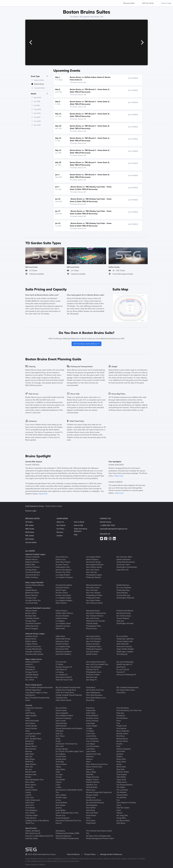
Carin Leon (30, 797)
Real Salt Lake (92, 677)
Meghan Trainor (92, 780)
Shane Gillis (121, 759)
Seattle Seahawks (123, 559)
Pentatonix (121, 716)
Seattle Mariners (123, 585)
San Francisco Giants (94, 603)
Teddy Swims (122, 782)
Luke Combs (91, 751)
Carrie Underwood (33, 800)
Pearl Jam (120, 713)
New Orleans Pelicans (95, 616)
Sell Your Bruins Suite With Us (86, 344)
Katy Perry (90, 708)
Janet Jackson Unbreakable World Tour (69, 791)
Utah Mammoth (123, 644)
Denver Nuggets (32, 628)
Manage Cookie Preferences (111, 854)
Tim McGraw (121, 797)
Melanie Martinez (93, 782)
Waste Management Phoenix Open (100, 838)
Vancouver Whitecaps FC (126, 675)
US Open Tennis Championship (98, 836)
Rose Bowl (90, 700)
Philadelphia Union (94, 672)
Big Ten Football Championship (68, 687)
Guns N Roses (61, 764)
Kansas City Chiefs (63, 572)
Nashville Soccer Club (64, 680)
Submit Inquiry (106, 522)
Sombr (119, 764)
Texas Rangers (122, 593)
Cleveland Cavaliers (33, 623)
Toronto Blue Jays (123, 595)
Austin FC (29, 664)
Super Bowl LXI (122, 570)
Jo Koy (58, 800)
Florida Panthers (62, 644)
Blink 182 (29, 767)
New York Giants (93, 570)
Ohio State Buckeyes (94, 695)
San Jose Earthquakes (125, 662)
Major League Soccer (34, 659)
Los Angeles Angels (63, 598)
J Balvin (59, 782)
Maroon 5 (90, 769)
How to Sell (78, 525)
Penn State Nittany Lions (96, 698)
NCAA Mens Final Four (95, 690)
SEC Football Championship (127, 687)
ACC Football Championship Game (39, 687)
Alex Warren (30, 723)
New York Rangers (93, 641)
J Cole (58, 785)
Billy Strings (30, 759)
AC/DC (28, 710)
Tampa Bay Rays (123, 590)
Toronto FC (121, 672)
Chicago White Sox (33, 600)
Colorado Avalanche (33, 652)
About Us (60, 522)
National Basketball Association (38, 608)
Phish (119, 721)
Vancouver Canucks (124, 646)
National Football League (35, 554)
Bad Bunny (30, 741)
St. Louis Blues (122, 636)
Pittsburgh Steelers (93, 577)
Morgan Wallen (92, 795)
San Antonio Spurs (124, 616)
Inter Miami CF (61, 669)
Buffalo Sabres (31, 641)
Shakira (119, 756)
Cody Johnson (31, 818)
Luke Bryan (91, 749)
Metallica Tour (92, 785)
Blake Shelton (31, 764)
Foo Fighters (60, 754)
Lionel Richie (91, 736)
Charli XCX (30, 805)
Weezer (119, 813)
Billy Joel (29, 756)
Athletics (29, 588)
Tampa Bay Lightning (125, 639)
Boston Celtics (31, 613)
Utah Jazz (120, 621)
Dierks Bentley (61, 723)
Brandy (28, 777)
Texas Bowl (121, 693)
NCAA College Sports (34, 685)
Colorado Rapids (32, 675)
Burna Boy (29, 787)
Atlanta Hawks (31, 611)
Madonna (90, 756)
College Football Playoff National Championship (69, 696)
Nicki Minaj (90, 810)
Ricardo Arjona (122, 733)
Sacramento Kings (124, 613)
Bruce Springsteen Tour (34, 780)
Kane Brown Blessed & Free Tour (68, 821)
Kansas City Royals (63, 595)
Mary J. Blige (91, 772)
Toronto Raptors (123, 618)
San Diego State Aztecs (126, 690)
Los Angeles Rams (93, 557)
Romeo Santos (122, 741)
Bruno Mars (30, 782)
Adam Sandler (31, 716)
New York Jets (91, 572)
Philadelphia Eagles (94, 575)
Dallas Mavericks (32, 626)
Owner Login (166, 3)
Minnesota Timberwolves (96, 613)
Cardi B (28, 795)
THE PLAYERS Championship (67, 838)
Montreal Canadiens (64, 652)
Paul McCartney (123, 708)
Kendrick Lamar (92, 718)
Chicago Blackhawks (34, 649)
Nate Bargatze (92, 805)
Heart (58, 772)
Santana (120, 754)
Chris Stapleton (31, 810)
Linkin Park (91, 733)
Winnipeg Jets (122, 654)
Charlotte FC (30, 669)
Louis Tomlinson (93, 741)
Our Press (60, 529)
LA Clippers (60, 621)
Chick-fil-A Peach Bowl (65, 693)
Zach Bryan (121, 823)
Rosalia (119, 744)
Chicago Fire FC (31, 672)
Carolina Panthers (32, 567)
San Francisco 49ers (124, 557)
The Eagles (121, 787)
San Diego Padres (93, 600)
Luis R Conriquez (93, 746)
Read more (43, 494)
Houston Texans (62, 565)
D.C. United (30, 680)
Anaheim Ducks (32, 636)
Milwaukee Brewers (94, 585)
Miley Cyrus (91, 790)
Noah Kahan (91, 815)
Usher (119, 810)
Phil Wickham (122, 718)
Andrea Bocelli (31, 726)
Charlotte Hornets (32, 618)
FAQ (76, 535)
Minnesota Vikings (93, 562)
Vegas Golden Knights (125, 649)
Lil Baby (89, 728)
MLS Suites (30, 539)
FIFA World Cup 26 (33, 833)
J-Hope (58, 787)
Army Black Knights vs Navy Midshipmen (36, 694)
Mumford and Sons (94, 800)
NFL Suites (29, 525)
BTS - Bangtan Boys (33, 739)
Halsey (58, 767)
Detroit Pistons (61, 611)
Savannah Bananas (63, 836)
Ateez (28, 731)
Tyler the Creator (123, 808)
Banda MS (29, 744)
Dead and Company (63, 718)
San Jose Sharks (92, 652)
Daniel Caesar (61, 710)
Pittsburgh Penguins (94, 649)
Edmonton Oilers (62, 641)
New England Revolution (96, 662)
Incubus (59, 777)
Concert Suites (31, 542)
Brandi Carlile (31, 772)
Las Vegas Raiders (63, 575)
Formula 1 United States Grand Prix (39, 836)
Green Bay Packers (63, 562)
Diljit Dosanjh (61, 726)
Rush (118, 746)
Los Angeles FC (62, 675)
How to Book (79, 522)
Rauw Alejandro (123, 731)
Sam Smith (121, 751)
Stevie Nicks (121, 767)
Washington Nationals (125, 598)
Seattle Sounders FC (124, 664)
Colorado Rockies (62, 588)
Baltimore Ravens (32, 562)
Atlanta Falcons (32, 559)
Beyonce (29, 751)
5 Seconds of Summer (34, 708)
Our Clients (61, 525)
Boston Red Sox (32, 595)
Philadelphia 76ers (93, 626)
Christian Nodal (31, 815)
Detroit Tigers (61, 590)
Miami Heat (60, 628)
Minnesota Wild (62, 649)
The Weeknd (121, 792)
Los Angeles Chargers (64, 577)
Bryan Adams (31, 785)
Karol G (59, 823)
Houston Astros (62, 593)
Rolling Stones (122, 739)
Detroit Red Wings (63, 639)
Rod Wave (121, 736)
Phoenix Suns (91, 628)
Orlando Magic (92, 623)
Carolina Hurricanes (33, 646)
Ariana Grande (31, 728)
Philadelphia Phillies (94, 595)
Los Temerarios (92, 739)
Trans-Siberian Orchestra (126, 803)
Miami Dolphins (92, 559)
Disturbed (59, 731)
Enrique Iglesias (62, 749)
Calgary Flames (31, 644)
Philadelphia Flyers (94, 646)
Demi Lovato (61, 721)
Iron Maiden (60, 780)
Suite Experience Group (34, 506)
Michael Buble (92, 787)
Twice (119, 805)
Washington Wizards (125, 623)
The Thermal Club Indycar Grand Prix (99, 832)
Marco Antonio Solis (94, 767)
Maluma (89, 759)
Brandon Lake (31, 774)
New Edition (91, 808)
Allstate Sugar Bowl (33, 690)
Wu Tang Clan (122, 815)
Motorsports (60, 831)
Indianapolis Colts (63, 567)
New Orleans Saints (94, 567)
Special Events (31, 828)
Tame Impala (122, 774)
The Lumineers (122, 790)
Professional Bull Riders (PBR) (67, 833)
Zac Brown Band (123, 821)
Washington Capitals (125, 652)
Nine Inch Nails (92, 813)
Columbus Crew (32, 677)
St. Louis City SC (123, 669)
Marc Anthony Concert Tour (97, 764)
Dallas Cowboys (32, 577)
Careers (60, 536)
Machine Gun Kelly (93, 754)
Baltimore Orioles (32, 593)
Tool (118, 800)
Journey (59, 808)
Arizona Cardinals (32, 557)
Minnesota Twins (93, 588)
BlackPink (29, 762)
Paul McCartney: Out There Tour (129, 710)
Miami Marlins (61, 603)
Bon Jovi (29, 769)
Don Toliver (60, 736)
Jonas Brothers (61, 803)
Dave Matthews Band (64, 716)
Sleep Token (121, 762)
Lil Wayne (90, 731)
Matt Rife (90, 774)
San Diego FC (91, 680)
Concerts (29, 705)
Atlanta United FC (32, 662)
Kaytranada (91, 710)
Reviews (60, 532)
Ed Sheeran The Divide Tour (67, 744)
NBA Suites (30, 529)
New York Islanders (94, 639)
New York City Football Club (97, 664)
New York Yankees (93, 593)
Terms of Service (73, 854)
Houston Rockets (62, 616)
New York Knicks (93, 618)
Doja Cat (59, 733)
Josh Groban (61, 805)
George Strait (61, 759)
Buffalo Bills (30, 565)
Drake (58, 739)
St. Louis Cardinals (124, 588)
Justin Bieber (61, 810)
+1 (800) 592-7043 (107, 525)
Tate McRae (121, 777)
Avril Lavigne (30, 736)
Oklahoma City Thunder (96, 621)
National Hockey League (35, 634)
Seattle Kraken (92, 654)
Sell (148, 3)
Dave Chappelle (62, 713)
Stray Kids (120, 769)
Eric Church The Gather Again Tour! (69, 751)
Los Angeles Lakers (63, 623)
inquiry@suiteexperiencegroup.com (114, 529)
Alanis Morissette (32, 721)
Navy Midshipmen (93, 693)
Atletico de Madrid (33, 831)
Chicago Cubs (31, 598)
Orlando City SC (92, 669)
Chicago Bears (31, 570)
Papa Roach (91, 823)
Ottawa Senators (93, 644)
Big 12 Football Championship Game (37, 699)
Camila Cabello (31, 790)
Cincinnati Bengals (33, 572)
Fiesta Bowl (91, 687)
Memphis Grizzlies (63, 626)
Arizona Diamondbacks (35, 585)
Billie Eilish (30, 754)
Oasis (88, 818)
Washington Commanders (127, 567)
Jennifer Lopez (61, 797)
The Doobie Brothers (124, 785)
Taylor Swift (121, 780)
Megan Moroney (93, 777)
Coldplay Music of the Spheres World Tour (37, 822)
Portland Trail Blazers (125, 611)
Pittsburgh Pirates (93, 598)
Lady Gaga (90, 723)
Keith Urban (91, 713)
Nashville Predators (63, 654)
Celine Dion (30, 803)
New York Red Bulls (94, 667)
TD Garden (74, 17)
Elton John (60, 746)
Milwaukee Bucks (93, 611)
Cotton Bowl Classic (63, 700)
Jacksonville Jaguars (64, 570)
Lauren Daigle (92, 726)
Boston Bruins (31, 639)
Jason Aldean (61, 795)
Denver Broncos (62, 557)
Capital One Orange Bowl (66, 690)
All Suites (29, 522)
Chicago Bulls (31, 621)
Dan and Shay (61, 708)
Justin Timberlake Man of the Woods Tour (67, 814)
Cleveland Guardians (64, 585)
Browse (129, 3)
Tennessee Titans (123, 565)
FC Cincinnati (61, 662)
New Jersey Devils (93, 636)
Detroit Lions (61, 559)
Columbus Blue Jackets (34, 654)
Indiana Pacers (62, 618)
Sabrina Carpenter (124, 749)
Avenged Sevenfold (33, 733)
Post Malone (121, 728)
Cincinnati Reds (31, 603)
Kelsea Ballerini (92, 716)
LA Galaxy (60, 672)
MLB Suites (30, 532)
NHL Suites (30, 536)
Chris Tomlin (30, 813)
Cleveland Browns (32, 575)
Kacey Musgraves (63, 818)
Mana (88, 762)
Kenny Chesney (92, 721)
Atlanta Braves (31, 590)
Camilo (28, 792)
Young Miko (121, 818)
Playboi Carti (122, 726)
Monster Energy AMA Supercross (99, 792)
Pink (118, 723)
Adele (28, 718)
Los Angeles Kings (63, 646)
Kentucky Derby (32, 838)
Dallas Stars (60, 636)
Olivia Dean (91, 821)
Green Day (60, 762)
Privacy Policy (90, 854)
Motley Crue (91, 797)
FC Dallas (59, 664)
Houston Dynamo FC (64, 667)
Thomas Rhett (122, 795)
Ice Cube (59, 774)
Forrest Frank (61, 756)
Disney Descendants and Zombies (69, 728)
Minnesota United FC (64, 677)
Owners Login (31, 511)
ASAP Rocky (30, 713)
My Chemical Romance (95, 803)
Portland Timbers (93, 675)
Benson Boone (31, 746)
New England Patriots (95, 565)
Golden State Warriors (64, 613)
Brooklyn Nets (31, 616)
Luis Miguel (91, 744)
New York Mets (92, 590)
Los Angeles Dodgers (64, 600)
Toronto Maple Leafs (124, 641)
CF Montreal (30, 667)
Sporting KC (121, 667)
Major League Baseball (34, 582)
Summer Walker (123, 772)
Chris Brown (30, 808)
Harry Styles (60, 769)
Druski (58, 741)
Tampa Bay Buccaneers (126, 562)
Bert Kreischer (31, 749)
